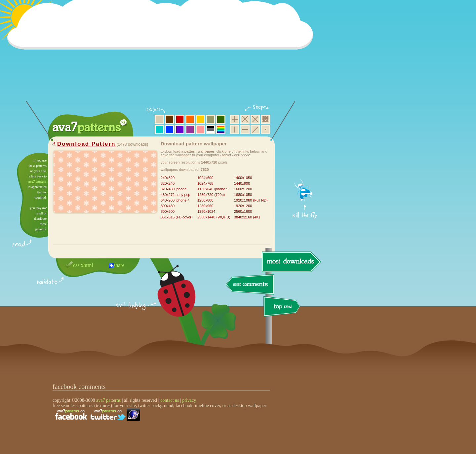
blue (170, 130)
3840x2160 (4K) (247, 217)
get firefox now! (305, 155)
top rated (283, 307)
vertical (235, 130)
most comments (250, 285)
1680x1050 (243, 195)
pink (200, 130)
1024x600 (205, 178)
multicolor (221, 130)
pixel (265, 119)
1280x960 (205, 206)
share (119, 265)
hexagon (245, 119)
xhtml (87, 265)
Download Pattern (86, 144)
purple (190, 130)
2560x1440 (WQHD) (214, 217)
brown (170, 119)
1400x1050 (243, 178)
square (235, 119)
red (180, 119)
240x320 (168, 178)
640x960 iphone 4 (175, 200)
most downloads (291, 262)
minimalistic (265, 130)
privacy (189, 400)
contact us (170, 400)
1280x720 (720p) (211, 195)
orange (190, 119)
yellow (200, 119)
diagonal (255, 130)
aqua (159, 130)
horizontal (245, 130)
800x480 (168, 206)
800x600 (168, 211)
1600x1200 (243, 189)
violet (180, 130)
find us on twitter (108, 415)
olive (211, 119)
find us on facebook (71, 415)
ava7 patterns (38, 182)
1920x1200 (243, 206)
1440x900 (242, 183)
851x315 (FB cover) (177, 217)
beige (159, 119)
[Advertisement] (162, 55)
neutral (211, 130)
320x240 (168, 183)
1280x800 (205, 200)
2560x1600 (243, 211)
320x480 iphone (174, 189)
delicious (170, 298)
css (76, 265)
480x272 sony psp (175, 195)
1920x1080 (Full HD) (251, 200)
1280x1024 (206, 211)
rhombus (255, 119)
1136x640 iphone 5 (213, 189)
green (221, 119)
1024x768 (205, 183)
